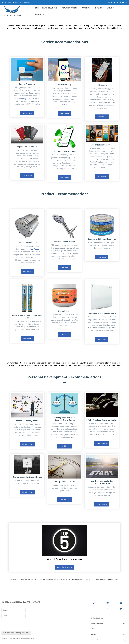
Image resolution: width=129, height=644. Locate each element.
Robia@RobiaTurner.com (21, 3)
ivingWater (35, 249)
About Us (111, 8)
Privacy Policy (31, 639)
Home (36, 8)
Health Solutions (49, 8)
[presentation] (17, 627)
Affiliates (86, 8)
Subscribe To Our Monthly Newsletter (16, 633)
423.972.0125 (6, 3)
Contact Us (40, 14)
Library (99, 8)
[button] (107, 618)
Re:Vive (68, 323)
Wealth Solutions (69, 8)
